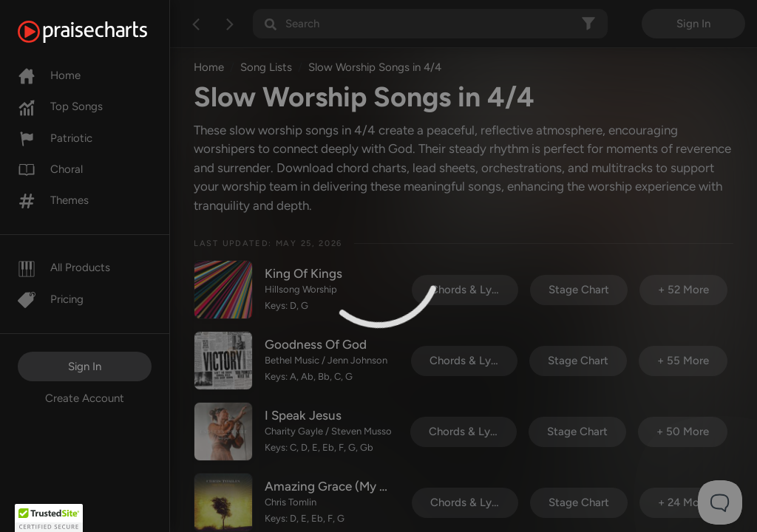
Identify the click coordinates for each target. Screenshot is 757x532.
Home (49, 75)
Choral (50, 169)
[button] (49, 518)
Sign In (85, 366)
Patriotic (55, 138)
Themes (53, 200)
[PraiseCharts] (101, 32)
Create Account (85, 398)
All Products (64, 267)
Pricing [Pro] (51, 299)
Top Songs (60, 106)
